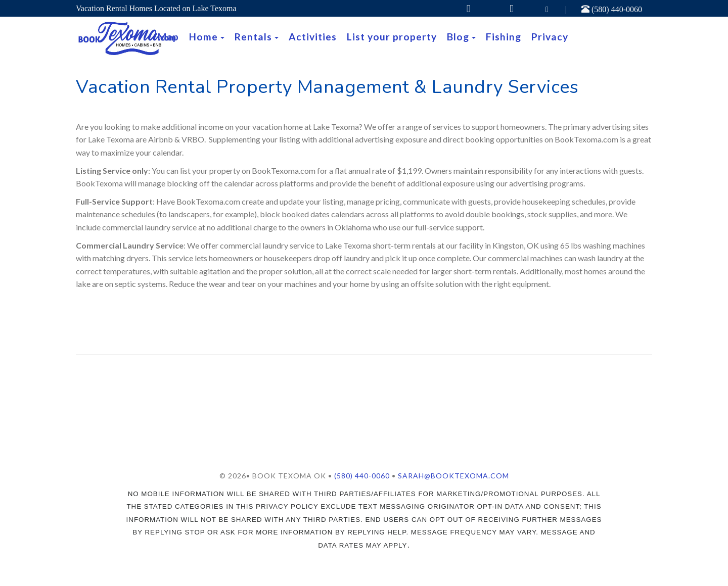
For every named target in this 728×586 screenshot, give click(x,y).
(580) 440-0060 (612, 9)
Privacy (550, 37)
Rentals (253, 37)
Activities (313, 37)
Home (203, 37)
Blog (458, 37)
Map (168, 37)
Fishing (504, 37)
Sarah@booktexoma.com (453, 476)
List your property (392, 37)
